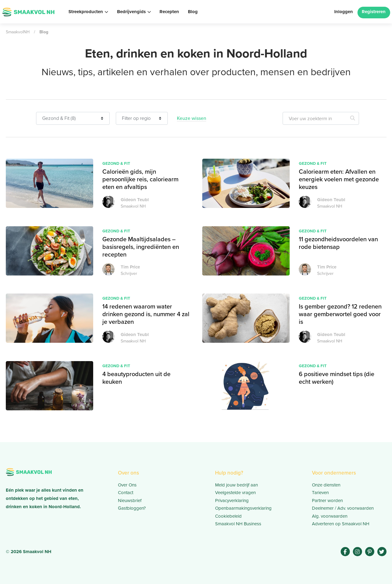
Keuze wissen (192, 118)
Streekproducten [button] (86, 12)
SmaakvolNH (18, 32)
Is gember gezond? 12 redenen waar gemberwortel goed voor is (340, 314)
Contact (126, 493)
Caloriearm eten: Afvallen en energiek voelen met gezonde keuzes (339, 179)
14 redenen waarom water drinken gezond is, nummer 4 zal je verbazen (146, 314)
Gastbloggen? (132, 508)
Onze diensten (326, 485)
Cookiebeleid (228, 516)
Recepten (169, 12)
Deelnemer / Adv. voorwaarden (343, 508)
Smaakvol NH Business (238, 524)
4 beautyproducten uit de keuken (136, 378)
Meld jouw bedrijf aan (236, 485)
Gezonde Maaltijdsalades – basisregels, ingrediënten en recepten (141, 247)
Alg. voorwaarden (330, 516)
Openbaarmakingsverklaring (243, 508)
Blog (193, 12)
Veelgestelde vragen (235, 493)
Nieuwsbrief (130, 501)
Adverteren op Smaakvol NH (341, 524)
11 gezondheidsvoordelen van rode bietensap (338, 243)
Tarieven (320, 493)
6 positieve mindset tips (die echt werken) (337, 378)
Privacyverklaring (232, 501)
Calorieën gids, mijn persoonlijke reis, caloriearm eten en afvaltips (140, 179)
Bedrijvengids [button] (131, 12)
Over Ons (127, 485)
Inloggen (344, 12)
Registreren (374, 12)
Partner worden (327, 501)
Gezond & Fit (116, 163)
